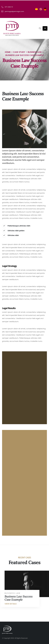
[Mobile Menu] (45, 28)
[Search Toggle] (40, 28)
